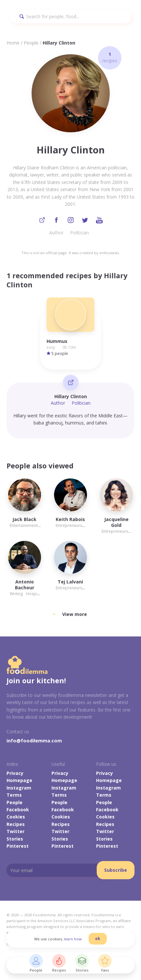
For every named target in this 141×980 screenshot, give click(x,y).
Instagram (19, 788)
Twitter (15, 831)
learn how (73, 939)
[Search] (70, 16)
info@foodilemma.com (34, 740)
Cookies (16, 817)
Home (13, 43)
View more (75, 614)
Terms (14, 795)
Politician (79, 233)
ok (98, 939)
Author (56, 233)
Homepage (19, 780)
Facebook (18, 810)
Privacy (15, 773)
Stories (15, 839)
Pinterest (18, 846)
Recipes (16, 824)
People (31, 43)
